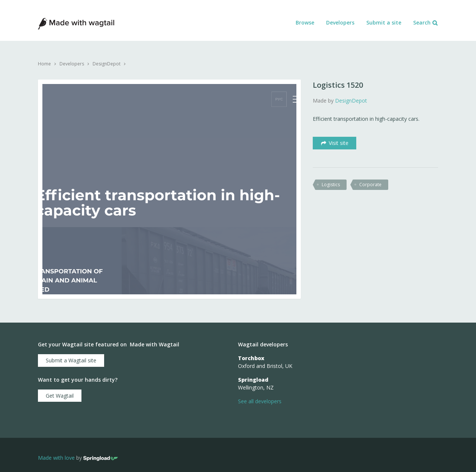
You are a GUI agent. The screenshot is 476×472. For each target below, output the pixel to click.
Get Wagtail (60, 396)
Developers (340, 22)
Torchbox (251, 358)
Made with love (56, 458)
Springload (253, 380)
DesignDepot (107, 64)
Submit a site (384, 22)
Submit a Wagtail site (71, 360)
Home (44, 64)
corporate (370, 185)
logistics (331, 185)
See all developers (260, 401)
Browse (305, 22)
